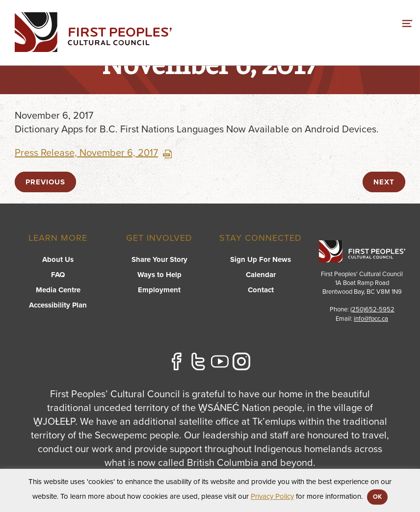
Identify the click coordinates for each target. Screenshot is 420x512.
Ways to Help (159, 275)
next (384, 182)
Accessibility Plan (58, 305)
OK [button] (377, 497)
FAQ (58, 275)
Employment (159, 290)
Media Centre (58, 290)
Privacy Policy (272, 496)
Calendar (261, 275)
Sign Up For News (261, 259)
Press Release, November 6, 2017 (93, 153)
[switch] (407, 22)
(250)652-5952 (372, 309)
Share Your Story (159, 259)
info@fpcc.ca (371, 319)
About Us (58, 259)
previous (45, 182)
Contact (261, 290)
